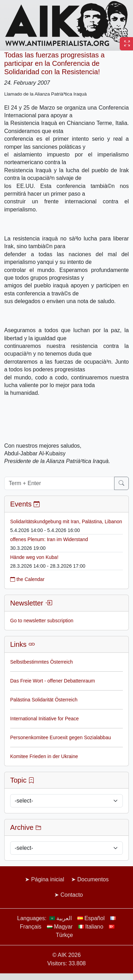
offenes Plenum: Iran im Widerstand (49, 539)
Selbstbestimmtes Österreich (41, 662)
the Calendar (27, 579)
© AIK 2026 (66, 955)
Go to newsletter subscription (42, 621)
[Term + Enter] (59, 483)
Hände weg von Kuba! (34, 557)
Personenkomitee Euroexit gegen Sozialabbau (61, 737)
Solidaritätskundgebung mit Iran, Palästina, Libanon (66, 521)
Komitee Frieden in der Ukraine (44, 756)
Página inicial (48, 879)
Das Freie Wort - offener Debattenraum (52, 681)
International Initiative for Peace (44, 719)
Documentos (93, 879)
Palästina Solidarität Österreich (44, 700)
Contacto (72, 895)
